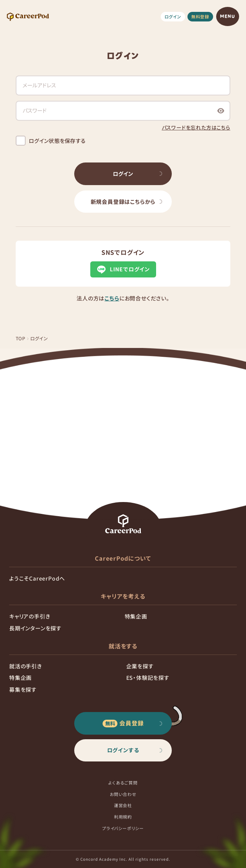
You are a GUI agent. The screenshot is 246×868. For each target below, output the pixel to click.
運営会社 (123, 805)
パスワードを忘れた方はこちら (196, 127)
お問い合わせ (123, 794)
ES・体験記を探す (148, 678)
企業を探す (140, 666)
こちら (112, 298)
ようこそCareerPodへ (37, 578)
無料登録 (200, 16)
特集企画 (136, 616)
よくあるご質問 (123, 783)
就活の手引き (26, 666)
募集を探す (23, 689)
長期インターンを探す (35, 628)
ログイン (173, 16)
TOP (20, 338)
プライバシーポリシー (123, 828)
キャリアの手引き (30, 616)
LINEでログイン (123, 269)
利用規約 (123, 817)
